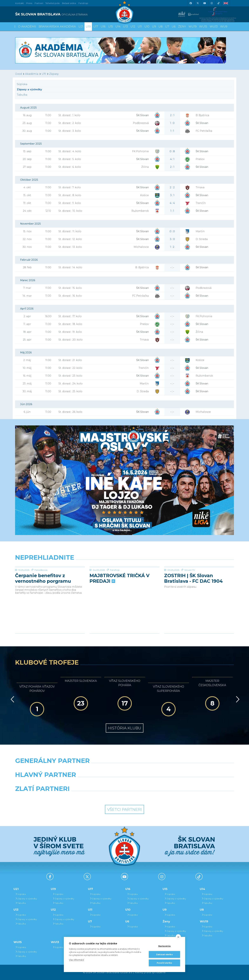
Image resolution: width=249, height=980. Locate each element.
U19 (44, 74)
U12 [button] (133, 27)
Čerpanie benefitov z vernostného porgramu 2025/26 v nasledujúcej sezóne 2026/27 (43, 602)
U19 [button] (88, 27)
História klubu (125, 728)
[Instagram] (212, 3)
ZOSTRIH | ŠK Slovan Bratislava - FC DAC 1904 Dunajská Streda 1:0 (193, 602)
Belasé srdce (69, 3)
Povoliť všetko (165, 963)
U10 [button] (147, 27)
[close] (178, 937)
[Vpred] (237, 699)
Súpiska (22, 84)
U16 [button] (103, 27)
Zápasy (54, 74)
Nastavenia (165, 946)
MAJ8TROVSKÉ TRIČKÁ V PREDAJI (119, 602)
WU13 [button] (214, 27)
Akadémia (32, 74)
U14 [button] (118, 27)
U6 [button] (174, 27)
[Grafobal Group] (152, 797)
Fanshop (83, 3)
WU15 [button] (203, 27)
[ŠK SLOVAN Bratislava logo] (124, 12)
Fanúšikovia (41, 594)
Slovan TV (190, 594)
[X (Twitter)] (198, 3)
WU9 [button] (224, 27)
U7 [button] (167, 27)
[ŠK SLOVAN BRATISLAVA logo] (69, 14)
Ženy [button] (182, 27)
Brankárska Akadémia (57, 27)
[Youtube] (205, 3)
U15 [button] (111, 27)
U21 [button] (81, 27)
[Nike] (124, 769)
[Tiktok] (219, 3)
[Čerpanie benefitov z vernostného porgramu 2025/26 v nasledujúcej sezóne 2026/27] (50, 579)
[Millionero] (152, 783)
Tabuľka (22, 95)
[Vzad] (12, 699)
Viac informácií (76, 960)
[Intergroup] (97, 797)
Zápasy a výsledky (26, 899)
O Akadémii (27, 27)
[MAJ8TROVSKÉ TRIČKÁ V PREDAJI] (124, 579)
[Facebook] (191, 3)
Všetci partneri (124, 809)
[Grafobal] (97, 783)
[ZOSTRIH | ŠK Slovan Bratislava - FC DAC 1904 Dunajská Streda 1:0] (199, 579)
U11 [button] (140, 27)
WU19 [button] (193, 27)
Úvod (19, 74)
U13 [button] (125, 27)
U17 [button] (96, 27)
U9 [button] (154, 27)
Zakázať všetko (164, 954)
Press (29, 3)
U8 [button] (161, 27)
